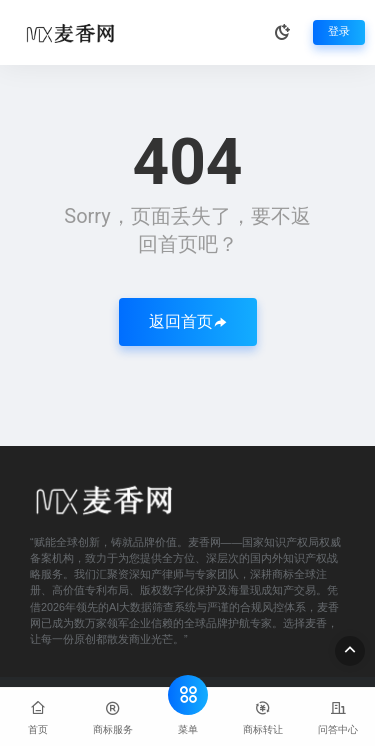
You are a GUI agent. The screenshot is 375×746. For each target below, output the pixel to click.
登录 (339, 31)
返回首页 (188, 321)
